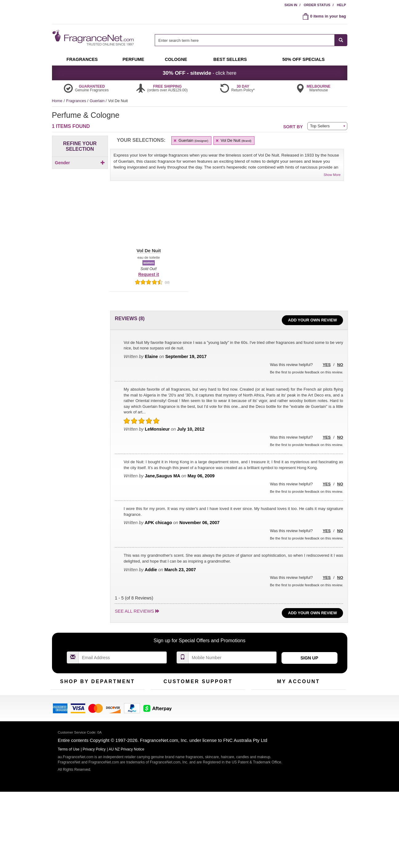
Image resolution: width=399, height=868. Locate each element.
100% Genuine (230, 699)
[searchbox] (245, 40)
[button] (149, 219)
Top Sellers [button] (320, 126)
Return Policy (196, 699)
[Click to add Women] (80, 173)
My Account (261, 699)
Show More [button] (332, 175)
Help (341, 5)
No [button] (340, 365)
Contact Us (160, 708)
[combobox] (251, 40)
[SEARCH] (341, 40)
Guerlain (98, 101)
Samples (92, 708)
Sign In (291, 5)
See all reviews (134, 611)
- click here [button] (200, 73)
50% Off (91, 699)
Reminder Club (298, 708)
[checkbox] (80, 173)
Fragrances (77, 101)
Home (57, 101)
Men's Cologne (64, 723)
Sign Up (309, 658)
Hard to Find (127, 727)
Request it (149, 274)
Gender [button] (80, 163)
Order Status (317, 5)
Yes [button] (327, 365)
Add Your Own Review (312, 320)
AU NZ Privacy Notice (126, 828)
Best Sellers (95, 718)
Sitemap (224, 718)
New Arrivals (127, 708)
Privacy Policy (94, 828)
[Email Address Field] (123, 657)
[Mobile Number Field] (233, 657)
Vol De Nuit (233, 140)
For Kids (124, 699)
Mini (120, 718)
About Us (159, 718)
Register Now (263, 708)
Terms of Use (228, 708)
